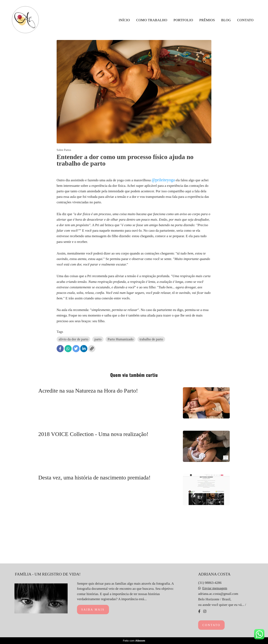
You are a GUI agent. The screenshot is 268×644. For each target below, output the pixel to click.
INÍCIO (124, 20)
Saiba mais (93, 610)
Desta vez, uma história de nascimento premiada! (94, 477)
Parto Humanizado (120, 339)
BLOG (226, 20)
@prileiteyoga (163, 180)
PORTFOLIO (183, 20)
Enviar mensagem (215, 588)
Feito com (134, 641)
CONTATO (245, 20)
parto (98, 339)
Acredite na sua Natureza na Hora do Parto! (89, 391)
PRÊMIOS (207, 20)
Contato (211, 625)
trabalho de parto (151, 339)
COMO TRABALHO (152, 20)
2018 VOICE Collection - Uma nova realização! (93, 434)
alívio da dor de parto (73, 339)
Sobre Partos (64, 150)
